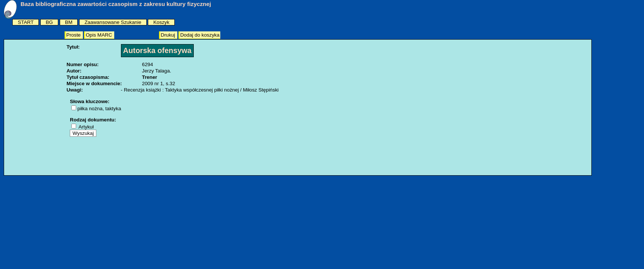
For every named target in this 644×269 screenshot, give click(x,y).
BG (49, 22)
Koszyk (161, 22)
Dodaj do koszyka (200, 35)
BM (69, 22)
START (26, 22)
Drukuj (169, 35)
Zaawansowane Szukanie (113, 22)
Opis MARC (100, 35)
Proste (74, 35)
